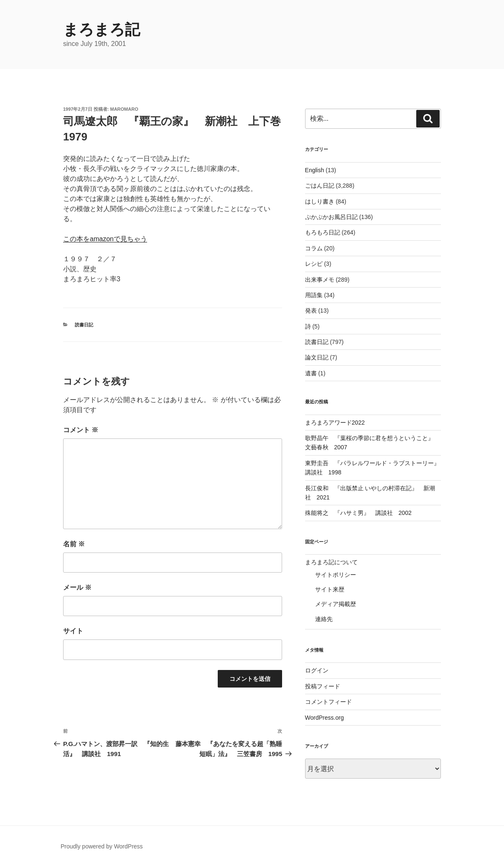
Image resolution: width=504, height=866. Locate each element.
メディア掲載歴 (336, 604)
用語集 (314, 295)
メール (77, 587)
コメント (81, 430)
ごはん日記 (320, 186)
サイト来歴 (330, 589)
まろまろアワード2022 (335, 423)
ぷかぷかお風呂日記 (331, 217)
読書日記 (84, 325)
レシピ (314, 264)
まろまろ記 (102, 29)
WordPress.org (325, 718)
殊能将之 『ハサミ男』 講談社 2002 (358, 513)
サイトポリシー (336, 575)
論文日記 (317, 357)
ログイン (317, 670)
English (315, 170)
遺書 (311, 373)
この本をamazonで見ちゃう (105, 239)
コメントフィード (328, 702)
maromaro (124, 109)
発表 (311, 311)
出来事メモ (320, 280)
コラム (314, 248)
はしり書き (320, 201)
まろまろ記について (331, 562)
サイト (73, 631)
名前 (74, 544)
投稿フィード (323, 686)
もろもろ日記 (323, 232)
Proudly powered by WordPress (102, 846)
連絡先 (324, 619)
